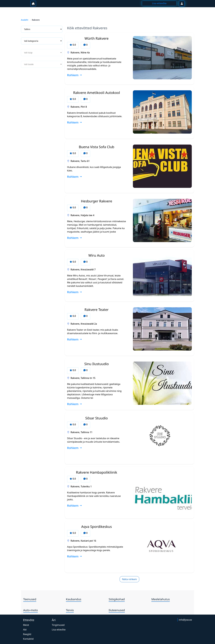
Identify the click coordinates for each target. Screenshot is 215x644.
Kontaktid (28, 639)
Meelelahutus (161, 599)
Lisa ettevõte (59, 630)
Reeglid (27, 634)
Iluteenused (117, 610)
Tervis (70, 610)
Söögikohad (117, 599)
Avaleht (25, 20)
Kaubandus (74, 599)
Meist (26, 625)
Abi (25, 630)
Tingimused (58, 625)
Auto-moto (31, 610)
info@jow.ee (185, 620)
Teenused (30, 599)
